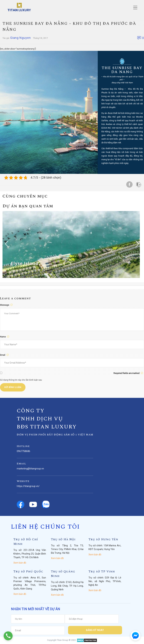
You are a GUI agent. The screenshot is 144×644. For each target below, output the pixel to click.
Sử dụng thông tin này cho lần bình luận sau (21, 380)
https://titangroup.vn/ (28, 486)
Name (5, 337)
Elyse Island (25, 263)
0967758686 (23, 451)
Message (7, 305)
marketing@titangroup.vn (30, 469)
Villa (13, 270)
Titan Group (63, 640)
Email (5, 355)
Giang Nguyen (21, 38)
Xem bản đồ (20, 563)
